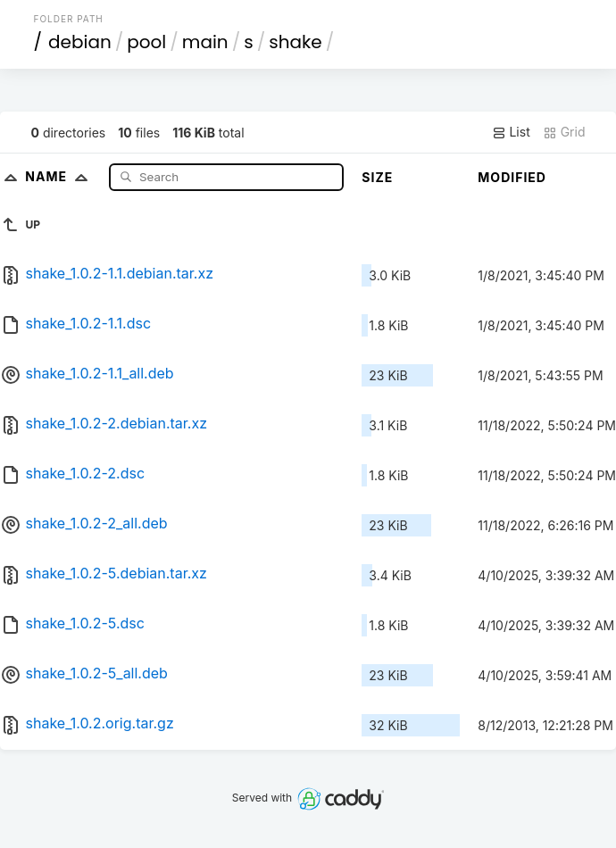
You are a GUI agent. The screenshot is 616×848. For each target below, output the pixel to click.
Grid (564, 132)
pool (146, 42)
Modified (512, 177)
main (205, 42)
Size (377, 177)
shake (295, 42)
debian (80, 42)
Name (60, 176)
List (511, 132)
